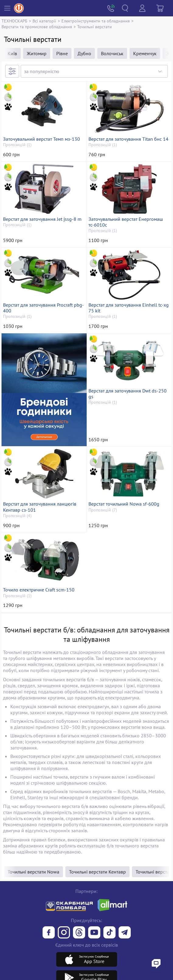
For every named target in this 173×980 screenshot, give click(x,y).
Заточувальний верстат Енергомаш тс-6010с (126, 222)
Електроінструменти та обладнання (96, 21)
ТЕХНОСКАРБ (14, 21)
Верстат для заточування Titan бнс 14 (128, 139)
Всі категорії (44, 21)
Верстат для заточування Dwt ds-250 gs (128, 394)
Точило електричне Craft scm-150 (39, 590)
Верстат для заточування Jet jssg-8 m (42, 219)
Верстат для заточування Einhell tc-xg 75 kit (129, 308)
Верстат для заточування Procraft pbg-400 (43, 308)
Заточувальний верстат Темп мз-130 (42, 139)
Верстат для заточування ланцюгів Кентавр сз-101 (40, 507)
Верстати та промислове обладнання (37, 27)
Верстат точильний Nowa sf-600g (124, 504)
